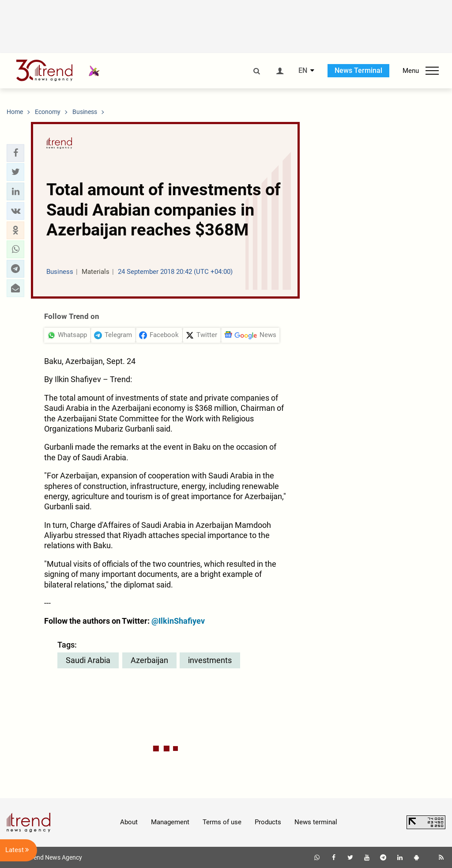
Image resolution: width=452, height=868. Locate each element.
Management (170, 822)
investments (210, 660)
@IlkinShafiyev (178, 621)
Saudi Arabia (88, 660)
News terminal (316, 822)
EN (303, 71)
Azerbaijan (149, 660)
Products (268, 822)
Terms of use (222, 822)
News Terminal (358, 70)
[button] (15, 153)
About (129, 822)
